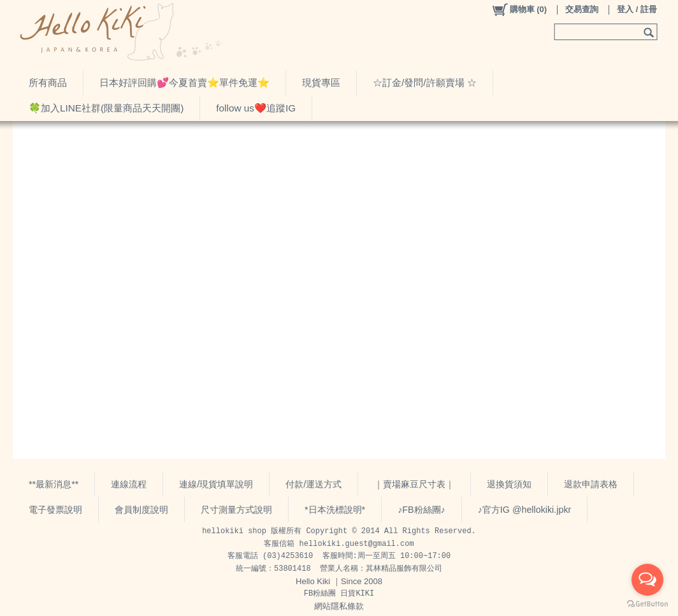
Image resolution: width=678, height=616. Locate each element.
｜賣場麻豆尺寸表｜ (414, 484)
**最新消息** (54, 484)
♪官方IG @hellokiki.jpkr (525, 510)
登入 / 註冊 (637, 9)
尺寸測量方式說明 (236, 510)
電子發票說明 (55, 510)
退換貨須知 (509, 484)
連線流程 (129, 484)
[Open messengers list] (647, 580)
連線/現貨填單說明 (216, 484)
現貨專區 (321, 82)
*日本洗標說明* (335, 510)
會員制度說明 (141, 510)
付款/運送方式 (314, 484)
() (519, 10)
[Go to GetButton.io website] (647, 604)
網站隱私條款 (339, 606)
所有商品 (48, 82)
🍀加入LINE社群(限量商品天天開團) (106, 108)
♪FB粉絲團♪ (422, 510)
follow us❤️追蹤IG (256, 108)
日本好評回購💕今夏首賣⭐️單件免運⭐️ (184, 82)
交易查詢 (582, 9)
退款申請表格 (591, 484)
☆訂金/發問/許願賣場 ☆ (425, 82)
